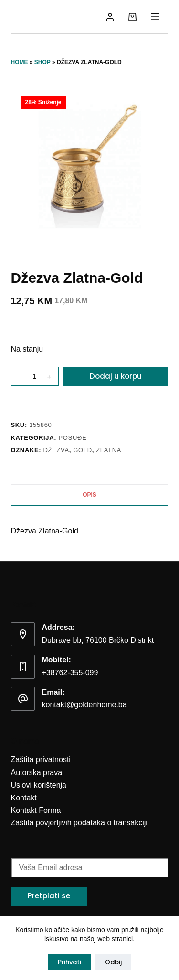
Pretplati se (49, 896)
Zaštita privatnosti (41, 760)
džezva (56, 450)
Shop (42, 62)
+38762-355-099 (70, 673)
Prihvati (69, 962)
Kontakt (24, 798)
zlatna (109, 450)
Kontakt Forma (36, 810)
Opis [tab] (89, 495)
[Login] (110, 17)
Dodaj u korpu (116, 376)
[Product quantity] (35, 376)
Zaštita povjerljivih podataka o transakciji (79, 823)
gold (82, 450)
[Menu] (155, 17)
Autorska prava (37, 772)
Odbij (113, 962)
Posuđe (73, 438)
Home (20, 62)
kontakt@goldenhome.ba (84, 705)
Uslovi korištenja (39, 785)
